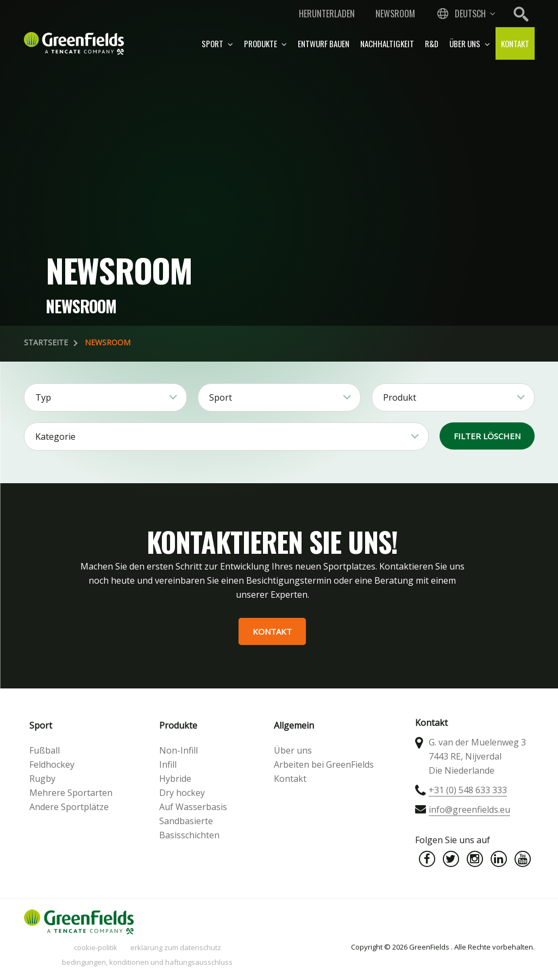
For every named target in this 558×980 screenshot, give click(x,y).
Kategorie (55, 437)
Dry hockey (182, 793)
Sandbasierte (186, 821)
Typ (43, 397)
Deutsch (470, 14)
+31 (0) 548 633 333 (468, 790)
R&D (432, 43)
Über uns (470, 43)
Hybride (175, 779)
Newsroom (395, 14)
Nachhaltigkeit (387, 43)
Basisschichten (189, 835)
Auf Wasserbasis (193, 807)
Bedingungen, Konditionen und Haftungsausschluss (147, 962)
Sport (217, 43)
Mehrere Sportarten (71, 793)
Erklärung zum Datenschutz (176, 947)
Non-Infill (178, 750)
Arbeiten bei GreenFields (324, 764)
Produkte (265, 43)
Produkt (400, 397)
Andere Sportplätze (69, 807)
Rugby (42, 779)
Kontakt (515, 43)
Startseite (46, 342)
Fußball (45, 750)
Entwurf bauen (324, 43)
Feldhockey (52, 764)
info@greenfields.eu (469, 810)
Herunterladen (327, 14)
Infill (168, 764)
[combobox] (465, 14)
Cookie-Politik (96, 947)
